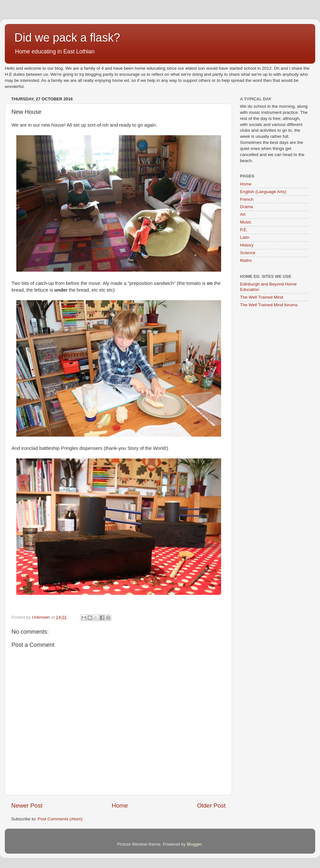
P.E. (244, 230)
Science (248, 253)
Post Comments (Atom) (60, 819)
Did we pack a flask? (67, 38)
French (247, 199)
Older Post (211, 805)
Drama (247, 207)
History (247, 245)
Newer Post (27, 805)
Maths (246, 260)
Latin (245, 237)
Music (246, 222)
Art (243, 214)
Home (120, 805)
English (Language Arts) (263, 192)
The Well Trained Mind (262, 297)
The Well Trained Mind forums (269, 305)
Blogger (194, 844)
